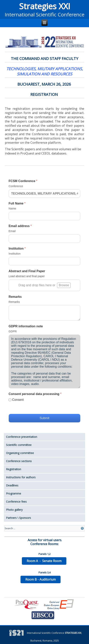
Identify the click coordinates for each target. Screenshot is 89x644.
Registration (14, 469)
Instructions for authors (21, 477)
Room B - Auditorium (41, 579)
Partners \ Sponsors (18, 518)
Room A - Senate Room (44, 561)
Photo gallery (14, 510)
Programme (14, 493)
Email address (20, 226)
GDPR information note (26, 326)
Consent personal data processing (35, 394)
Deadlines (12, 485)
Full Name (17, 203)
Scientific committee (19, 445)
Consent (18, 400)
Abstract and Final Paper (27, 271)
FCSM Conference (23, 181)
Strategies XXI (45, 6)
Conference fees (16, 502)
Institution (17, 249)
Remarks (15, 297)
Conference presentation (22, 437)
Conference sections (19, 461)
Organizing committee (20, 453)
